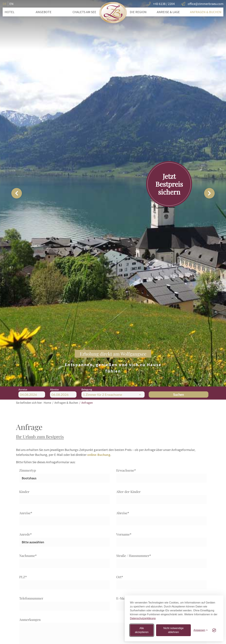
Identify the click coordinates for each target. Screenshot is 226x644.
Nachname (28, 556)
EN (11, 4)
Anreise (26, 513)
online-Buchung (99, 455)
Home (47, 403)
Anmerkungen (30, 619)
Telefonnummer (31, 598)
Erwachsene (126, 470)
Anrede (25, 534)
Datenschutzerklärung (143, 618)
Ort (120, 577)
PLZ (23, 577)
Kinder (24, 492)
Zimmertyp (28, 470)
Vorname (124, 534)
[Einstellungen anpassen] (201, 630)
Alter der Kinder (128, 492)
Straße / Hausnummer (134, 556)
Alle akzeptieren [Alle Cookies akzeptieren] (142, 630)
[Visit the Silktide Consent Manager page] (214, 630)
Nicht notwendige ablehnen (173, 630)
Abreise (123, 513)
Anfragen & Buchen (66, 403)
